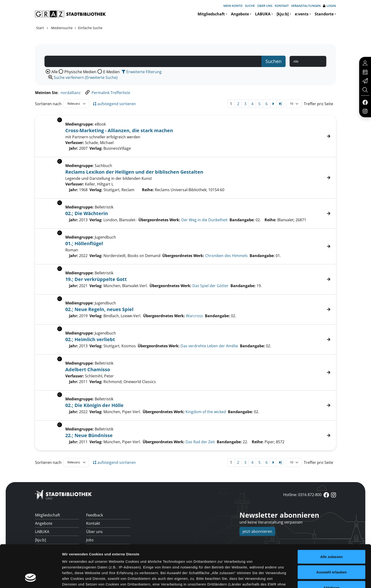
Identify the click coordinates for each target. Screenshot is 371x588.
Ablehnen (331, 550)
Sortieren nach (48, 104)
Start (40, 28)
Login (329, 6)
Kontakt (282, 6)
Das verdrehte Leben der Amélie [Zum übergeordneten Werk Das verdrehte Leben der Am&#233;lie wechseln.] (209, 346)
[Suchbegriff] (153, 61)
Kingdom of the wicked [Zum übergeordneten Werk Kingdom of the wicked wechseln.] (206, 412)
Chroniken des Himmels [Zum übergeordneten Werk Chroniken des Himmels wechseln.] (226, 256)
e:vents (302, 14)
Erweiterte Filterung (142, 72)
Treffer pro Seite (318, 104)
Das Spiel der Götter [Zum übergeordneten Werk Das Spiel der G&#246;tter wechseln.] (210, 286)
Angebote (240, 14)
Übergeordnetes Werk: (159, 220)
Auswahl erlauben (331, 535)
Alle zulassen (331, 519)
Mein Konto (233, 6)
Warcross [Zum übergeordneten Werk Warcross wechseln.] (194, 316)
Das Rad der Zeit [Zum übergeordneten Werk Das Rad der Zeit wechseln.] (200, 442)
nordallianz (71, 93)
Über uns (265, 6)
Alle (55, 72)
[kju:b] (283, 14)
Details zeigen (252, 579)
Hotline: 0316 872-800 (302, 495)
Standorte (324, 14)
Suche (250, 6)
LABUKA (263, 14)
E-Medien (111, 72)
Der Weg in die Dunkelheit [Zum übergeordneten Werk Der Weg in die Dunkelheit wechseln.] (204, 220)
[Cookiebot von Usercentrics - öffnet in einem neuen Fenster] (31, 579)
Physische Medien (80, 72)
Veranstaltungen (306, 6)
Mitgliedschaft (211, 14)
